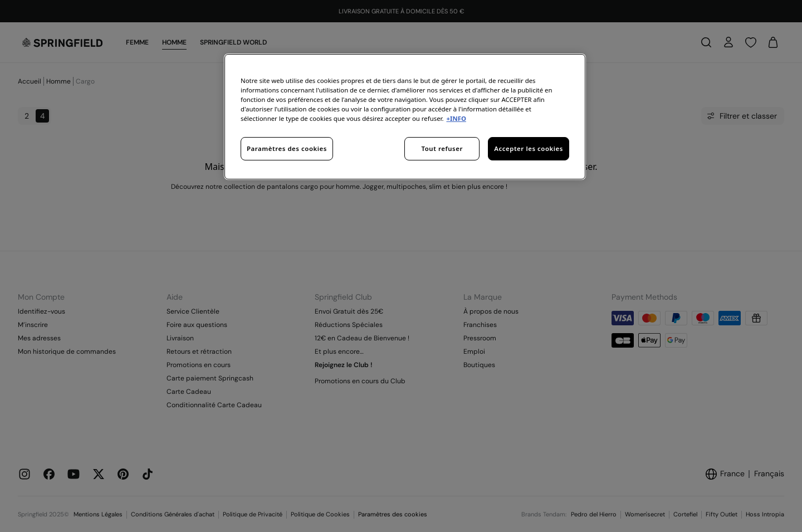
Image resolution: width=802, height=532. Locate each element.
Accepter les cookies (529, 148)
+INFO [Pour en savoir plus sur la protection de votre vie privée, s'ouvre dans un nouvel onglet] (456, 118)
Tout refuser (442, 148)
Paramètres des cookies (287, 148)
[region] (405, 117)
